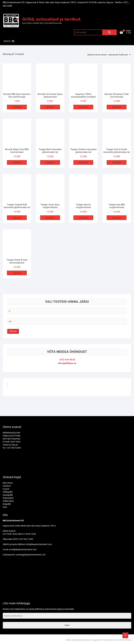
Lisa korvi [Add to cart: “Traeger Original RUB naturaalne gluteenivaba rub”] (17, 218)
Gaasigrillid (8, 495)
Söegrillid (7, 504)
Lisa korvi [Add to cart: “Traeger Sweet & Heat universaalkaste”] (17, 273)
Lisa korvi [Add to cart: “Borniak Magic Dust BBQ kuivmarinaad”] (17, 162)
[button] (7, 41)
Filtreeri (13, 331)
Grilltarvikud (8, 501)
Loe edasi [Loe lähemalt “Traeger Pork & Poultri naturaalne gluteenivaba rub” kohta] (117, 162)
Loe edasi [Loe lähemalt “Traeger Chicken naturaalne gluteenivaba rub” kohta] (83, 162)
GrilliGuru (15, 387)
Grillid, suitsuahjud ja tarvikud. (52, 19)
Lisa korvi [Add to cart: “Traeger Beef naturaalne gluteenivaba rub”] (50, 162)
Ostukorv (7, 486)
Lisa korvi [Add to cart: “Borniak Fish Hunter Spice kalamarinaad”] (50, 107)
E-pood (6, 489)
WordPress (127, 640)
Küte (5, 507)
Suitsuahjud (8, 498)
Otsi (109, 32)
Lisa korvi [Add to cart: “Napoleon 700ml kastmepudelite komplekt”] (83, 107)
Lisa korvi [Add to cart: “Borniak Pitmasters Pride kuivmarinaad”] (117, 107)
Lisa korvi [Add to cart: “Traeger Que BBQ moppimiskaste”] (117, 218)
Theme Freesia (108, 640)
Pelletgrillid (8, 492)
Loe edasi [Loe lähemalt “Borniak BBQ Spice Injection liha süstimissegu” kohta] (17, 107)
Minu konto (8, 483)
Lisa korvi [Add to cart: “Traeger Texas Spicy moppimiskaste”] (50, 218)
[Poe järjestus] (108, 55)
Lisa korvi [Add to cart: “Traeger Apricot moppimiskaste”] (83, 218)
